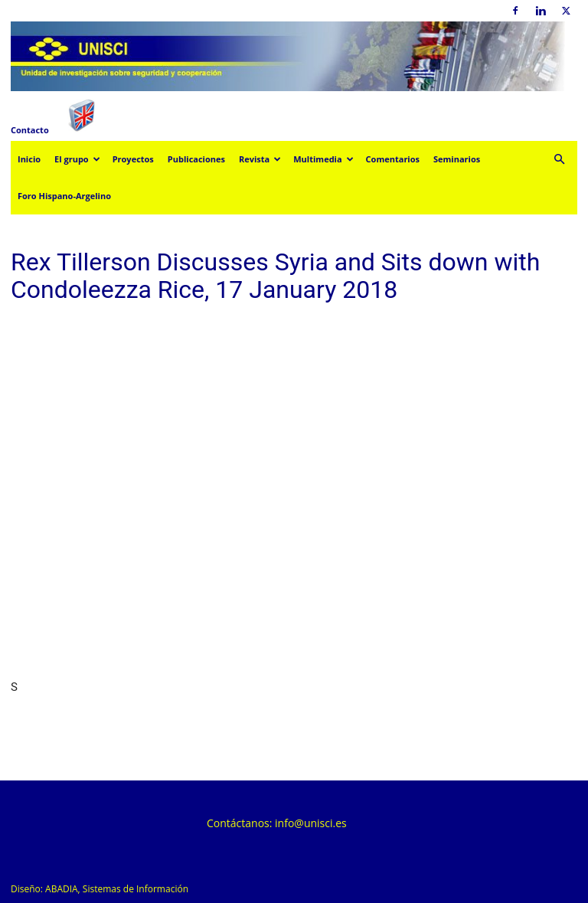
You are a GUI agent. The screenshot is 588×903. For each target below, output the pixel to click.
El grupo (77, 159)
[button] (559, 160)
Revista (260, 159)
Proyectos (133, 159)
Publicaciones (196, 159)
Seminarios (457, 159)
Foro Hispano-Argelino (64, 196)
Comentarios (393, 159)
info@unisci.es (311, 823)
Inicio (29, 159)
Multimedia (323, 159)
